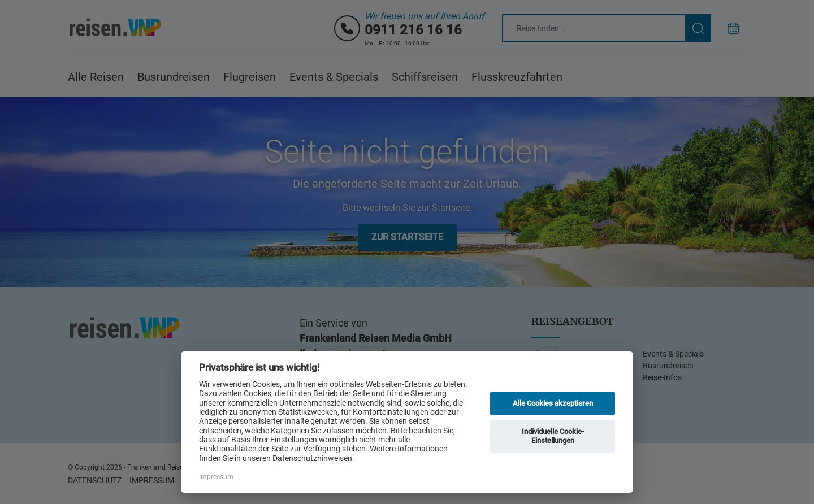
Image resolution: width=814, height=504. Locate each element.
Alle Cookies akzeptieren (553, 403)
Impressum (216, 477)
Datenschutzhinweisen (312, 458)
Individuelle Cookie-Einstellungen (553, 436)
